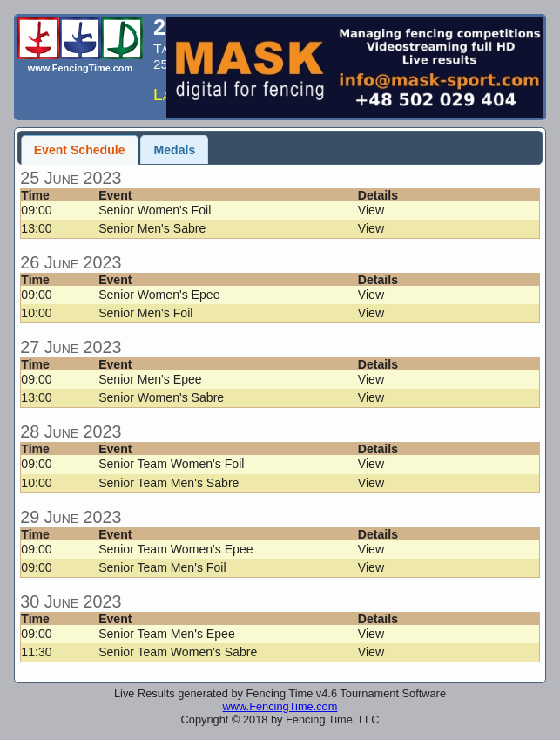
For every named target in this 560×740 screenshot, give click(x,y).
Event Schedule (80, 150)
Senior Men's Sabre (152, 228)
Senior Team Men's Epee (167, 634)
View (371, 210)
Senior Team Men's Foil (162, 567)
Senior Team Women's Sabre (178, 652)
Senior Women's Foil (155, 210)
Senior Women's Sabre (161, 397)
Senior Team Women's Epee (175, 549)
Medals (175, 150)
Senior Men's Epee (150, 379)
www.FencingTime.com (280, 706)
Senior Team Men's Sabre (169, 483)
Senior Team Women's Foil (171, 464)
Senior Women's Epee (159, 295)
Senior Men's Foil (145, 313)
